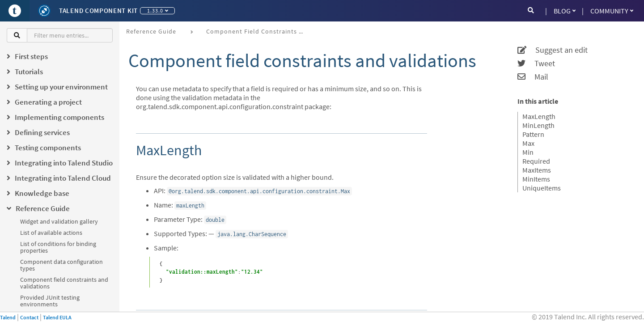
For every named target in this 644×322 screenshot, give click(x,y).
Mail (533, 77)
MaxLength (539, 116)
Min (528, 152)
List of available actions (51, 233)
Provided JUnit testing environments (50, 301)
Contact (29, 317)
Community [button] (612, 11)
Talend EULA (57, 317)
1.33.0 (158, 11)
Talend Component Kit (98, 11)
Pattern (533, 134)
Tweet (536, 64)
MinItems (536, 179)
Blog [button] (565, 11)
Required (536, 161)
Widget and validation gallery (59, 221)
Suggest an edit (553, 50)
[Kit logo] (44, 11)
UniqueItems (542, 188)
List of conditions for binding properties (58, 247)
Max (528, 143)
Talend (8, 317)
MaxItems (537, 170)
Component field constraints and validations (64, 283)
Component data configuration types (61, 265)
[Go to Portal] (15, 11)
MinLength (538, 125)
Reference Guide (151, 31)
